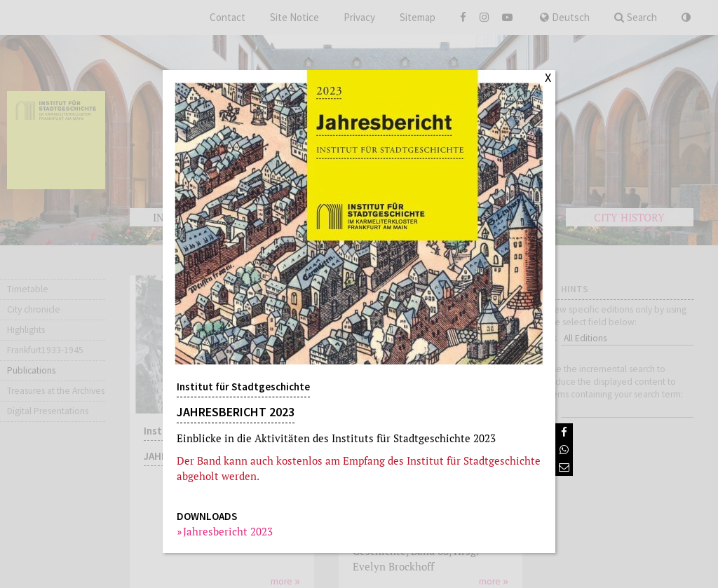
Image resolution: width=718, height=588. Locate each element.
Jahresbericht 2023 (228, 531)
